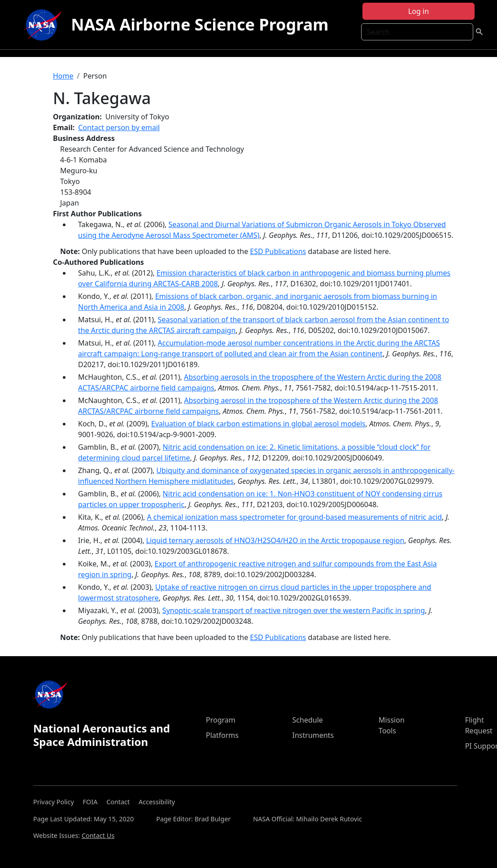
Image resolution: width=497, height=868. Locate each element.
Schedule (308, 720)
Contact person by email (119, 127)
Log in (419, 11)
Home (63, 76)
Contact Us (98, 835)
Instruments (313, 735)
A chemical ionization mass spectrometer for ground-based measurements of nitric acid (294, 517)
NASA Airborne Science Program (200, 24)
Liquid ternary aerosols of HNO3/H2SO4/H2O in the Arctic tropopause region (275, 540)
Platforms (222, 735)
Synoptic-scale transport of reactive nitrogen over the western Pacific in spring (294, 610)
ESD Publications (278, 251)
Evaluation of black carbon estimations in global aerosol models (258, 424)
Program (221, 720)
